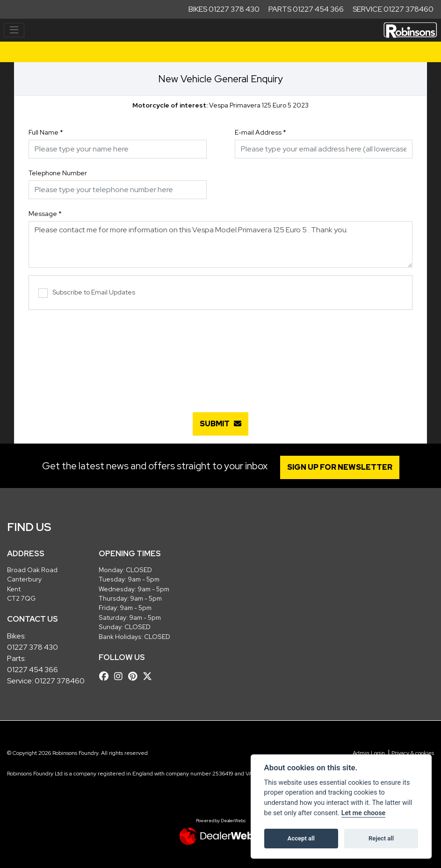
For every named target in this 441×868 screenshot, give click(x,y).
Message (45, 214)
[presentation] (221, 356)
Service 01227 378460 (393, 9)
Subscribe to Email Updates (87, 293)
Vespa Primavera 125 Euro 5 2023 (220, 105)
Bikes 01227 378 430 (224, 9)
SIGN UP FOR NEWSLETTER (340, 467)
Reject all (381, 838)
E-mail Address (260, 132)
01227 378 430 (33, 647)
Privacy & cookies (413, 753)
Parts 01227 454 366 (306, 9)
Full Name (46, 132)
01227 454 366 (33, 670)
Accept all (301, 838)
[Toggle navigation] (14, 30)
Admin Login (369, 753)
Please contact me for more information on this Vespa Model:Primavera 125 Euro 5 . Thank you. (220, 244)
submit (220, 424)
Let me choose (364, 813)
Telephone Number (58, 173)
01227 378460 (60, 681)
